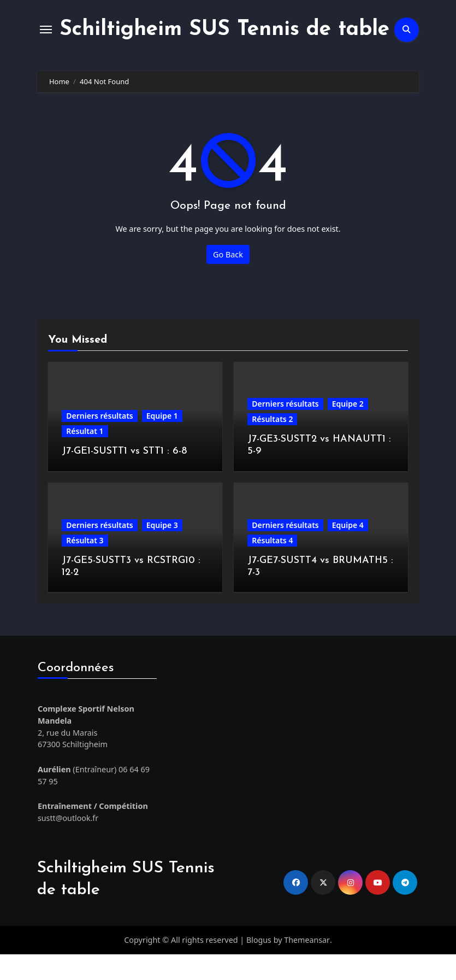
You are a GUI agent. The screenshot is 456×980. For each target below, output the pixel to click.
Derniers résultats (99, 442)
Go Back (228, 280)
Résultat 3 (85, 567)
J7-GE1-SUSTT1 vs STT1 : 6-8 (124, 477)
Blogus (259, 966)
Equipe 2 (348, 430)
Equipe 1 (162, 442)
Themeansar (307, 966)
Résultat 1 (85, 457)
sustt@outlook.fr (68, 844)
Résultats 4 (272, 567)
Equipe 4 (348, 551)
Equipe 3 (162, 551)
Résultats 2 (272, 445)
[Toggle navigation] (46, 43)
